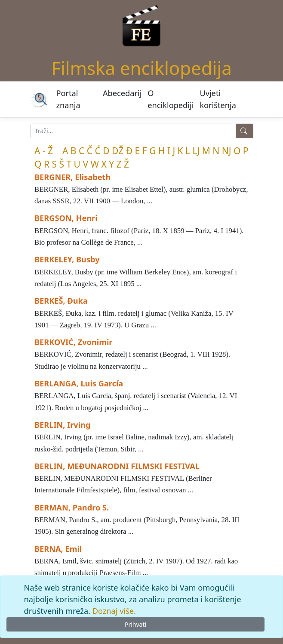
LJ (196, 151)
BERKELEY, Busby (67, 259)
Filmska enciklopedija (141, 68)
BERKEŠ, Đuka (61, 301)
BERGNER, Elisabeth (72, 177)
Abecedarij (122, 93)
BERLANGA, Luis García (79, 383)
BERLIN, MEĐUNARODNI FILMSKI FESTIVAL (117, 466)
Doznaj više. (114, 611)
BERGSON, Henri (66, 218)
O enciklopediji (171, 99)
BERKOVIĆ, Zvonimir (73, 342)
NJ (227, 151)
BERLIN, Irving (63, 425)
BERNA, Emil (58, 549)
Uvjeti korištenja (218, 99)
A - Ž (44, 151)
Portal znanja (68, 99)
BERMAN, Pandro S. (72, 507)
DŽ (118, 151)
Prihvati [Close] (135, 624)
